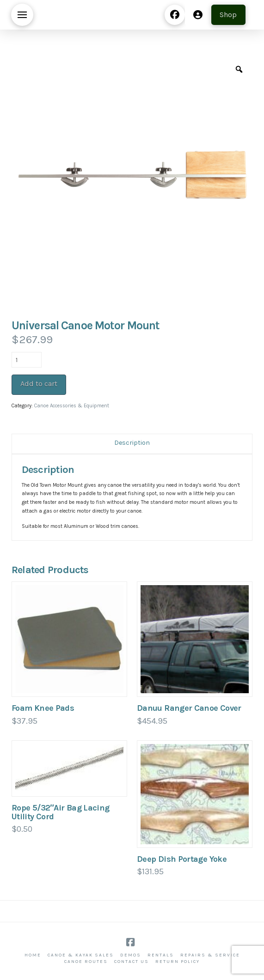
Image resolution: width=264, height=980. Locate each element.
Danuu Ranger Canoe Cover (189, 708)
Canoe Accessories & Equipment (72, 406)
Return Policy (178, 962)
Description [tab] (132, 443)
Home (33, 955)
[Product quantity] (27, 360)
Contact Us (132, 962)
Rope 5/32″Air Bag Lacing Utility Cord (61, 812)
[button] (22, 15)
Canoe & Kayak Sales (81, 955)
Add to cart (39, 384)
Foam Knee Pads (43, 708)
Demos (131, 955)
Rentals (161, 955)
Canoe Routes (86, 962)
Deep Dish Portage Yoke (182, 859)
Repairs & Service (210, 955)
